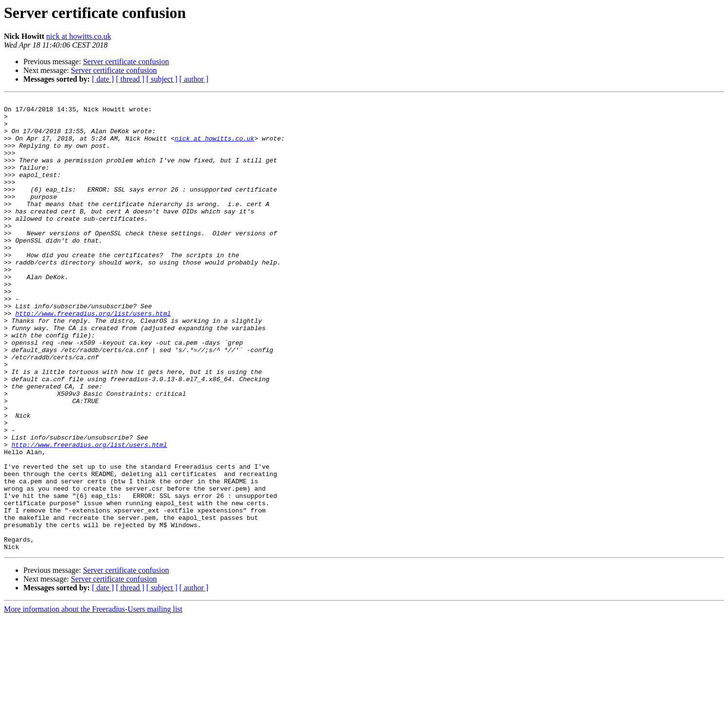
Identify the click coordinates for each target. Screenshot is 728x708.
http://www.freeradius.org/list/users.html (93, 357)
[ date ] (103, 79)
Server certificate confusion (126, 62)
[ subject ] (162, 79)
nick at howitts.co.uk (79, 36)
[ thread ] (130, 79)
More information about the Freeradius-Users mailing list (93, 699)
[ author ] (194, 79)
